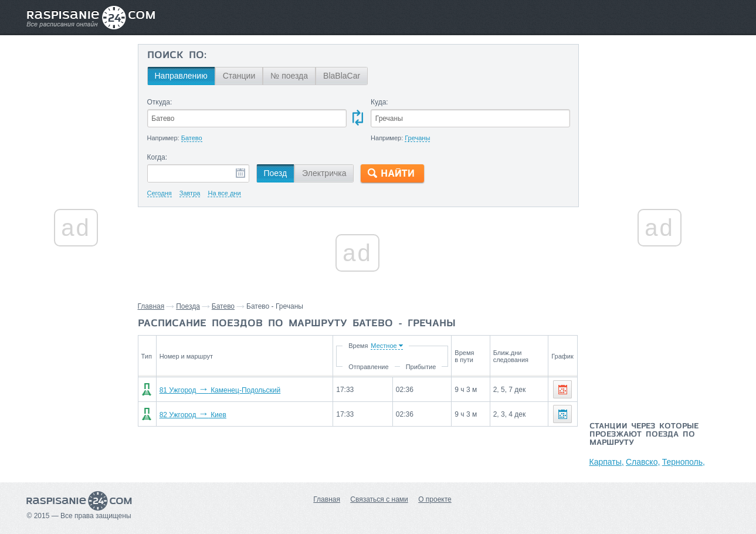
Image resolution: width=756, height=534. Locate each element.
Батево (223, 306)
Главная (151, 306)
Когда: (157, 157)
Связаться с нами (379, 499)
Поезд (276, 173)
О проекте (435, 499)
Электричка (324, 173)
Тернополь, (684, 462)
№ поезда (289, 76)
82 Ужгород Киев (193, 415)
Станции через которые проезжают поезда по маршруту (644, 435)
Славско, (643, 462)
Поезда (188, 306)
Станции (239, 76)
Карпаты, (607, 462)
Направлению (181, 76)
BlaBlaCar (342, 76)
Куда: (379, 102)
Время (357, 346)
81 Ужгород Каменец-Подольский (220, 390)
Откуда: (160, 102)
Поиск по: (177, 56)
